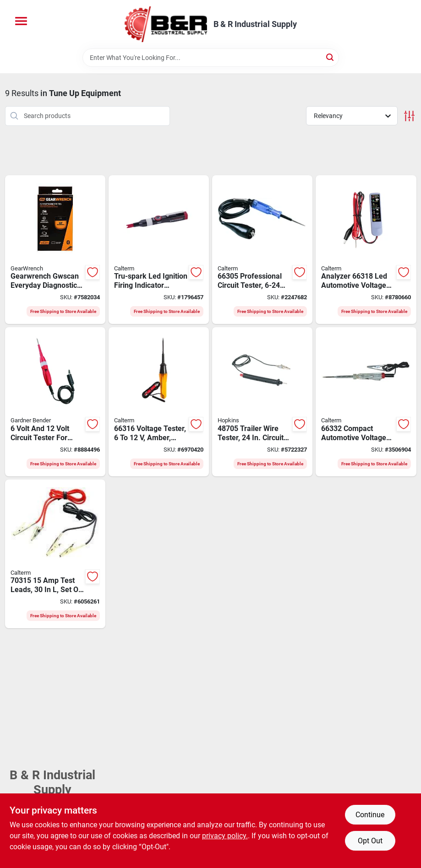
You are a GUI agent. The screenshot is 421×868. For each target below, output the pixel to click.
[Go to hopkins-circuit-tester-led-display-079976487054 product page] (262, 402)
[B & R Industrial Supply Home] (166, 24)
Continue (370, 815)
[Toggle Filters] (409, 116)
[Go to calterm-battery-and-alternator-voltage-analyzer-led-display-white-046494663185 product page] (366, 250)
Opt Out (370, 841)
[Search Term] (211, 58)
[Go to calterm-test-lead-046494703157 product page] (55, 554)
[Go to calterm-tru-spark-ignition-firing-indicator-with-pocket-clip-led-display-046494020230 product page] (159, 250)
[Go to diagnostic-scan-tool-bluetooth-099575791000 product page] (55, 250)
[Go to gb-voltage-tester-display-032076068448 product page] (55, 402)
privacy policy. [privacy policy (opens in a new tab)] (225, 836)
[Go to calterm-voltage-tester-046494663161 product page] (159, 402)
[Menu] (21, 21)
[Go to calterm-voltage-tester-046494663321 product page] (366, 402)
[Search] (331, 57)
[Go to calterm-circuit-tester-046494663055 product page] (262, 250)
